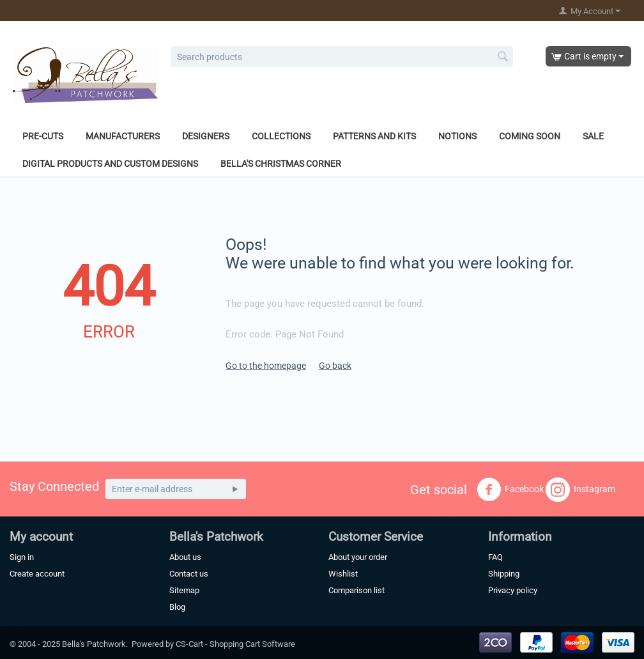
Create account (37, 574)
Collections (281, 136)
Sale (593, 136)
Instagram (580, 490)
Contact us (189, 574)
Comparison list (356, 590)
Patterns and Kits (374, 136)
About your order (358, 557)
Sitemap (184, 590)
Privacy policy (513, 590)
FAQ (495, 557)
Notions (457, 136)
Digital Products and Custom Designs (110, 164)
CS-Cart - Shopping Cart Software (235, 644)
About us (185, 557)
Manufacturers (123, 136)
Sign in (22, 557)
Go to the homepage (266, 366)
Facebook (510, 490)
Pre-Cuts (43, 136)
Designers (206, 136)
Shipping (504, 574)
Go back (335, 366)
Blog (177, 607)
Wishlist (343, 574)
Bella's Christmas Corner (281, 164)
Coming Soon (530, 136)
